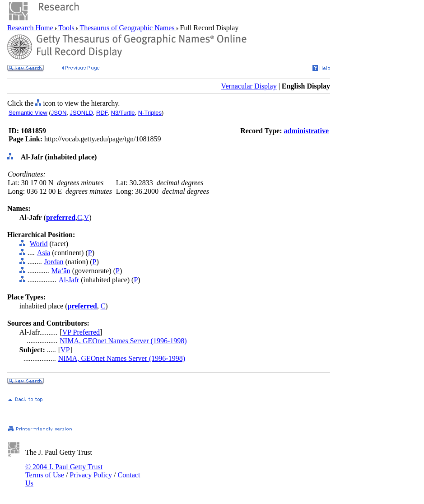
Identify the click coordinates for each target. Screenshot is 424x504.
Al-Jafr (69, 280)
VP (65, 350)
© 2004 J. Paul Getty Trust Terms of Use (64, 471)
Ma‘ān (61, 271)
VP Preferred (81, 332)
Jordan (54, 262)
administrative (306, 131)
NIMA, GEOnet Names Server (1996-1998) (123, 341)
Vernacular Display (249, 86)
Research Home (31, 28)
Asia (44, 253)
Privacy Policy (91, 475)
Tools (67, 28)
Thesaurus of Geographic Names (127, 28)
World (39, 244)
